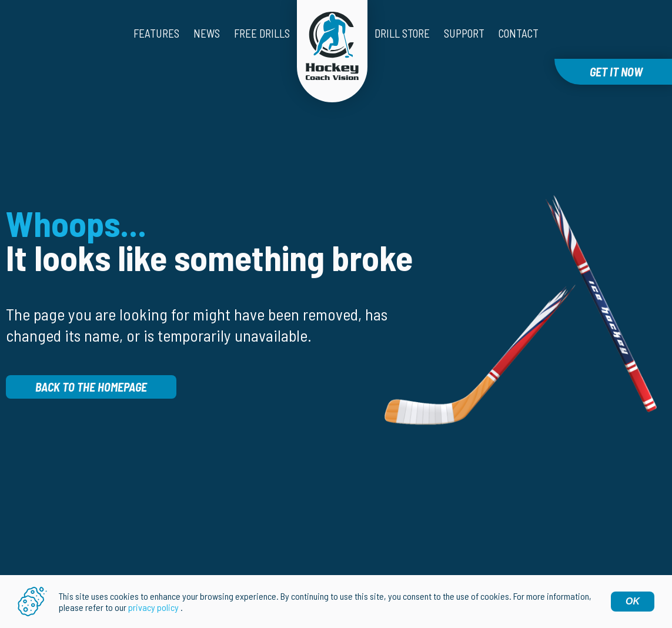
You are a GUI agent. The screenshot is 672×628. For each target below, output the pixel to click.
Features (156, 33)
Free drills (262, 33)
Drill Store (402, 33)
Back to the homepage (91, 387)
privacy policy (153, 607)
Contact (519, 33)
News (207, 33)
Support (464, 33)
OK (633, 601)
